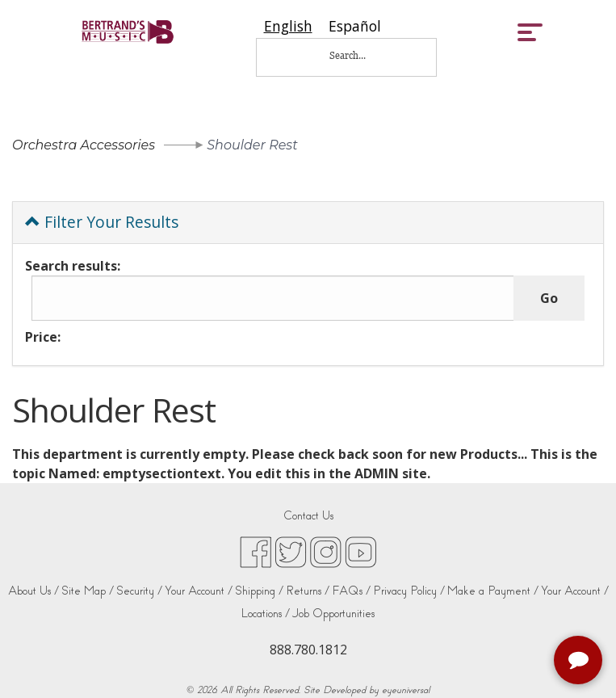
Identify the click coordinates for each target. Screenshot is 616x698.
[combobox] (288, 26)
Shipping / (259, 591)
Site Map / (88, 591)
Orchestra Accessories (84, 145)
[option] (355, 26)
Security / (139, 591)
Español (355, 26)
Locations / (266, 614)
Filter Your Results (102, 222)
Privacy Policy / (409, 591)
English (288, 26)
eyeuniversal (406, 690)
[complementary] (580, 662)
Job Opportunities (333, 614)
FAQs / (351, 591)
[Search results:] (273, 298)
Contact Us (308, 516)
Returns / (308, 591)
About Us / (34, 591)
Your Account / (199, 591)
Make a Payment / (493, 591)
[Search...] (358, 55)
